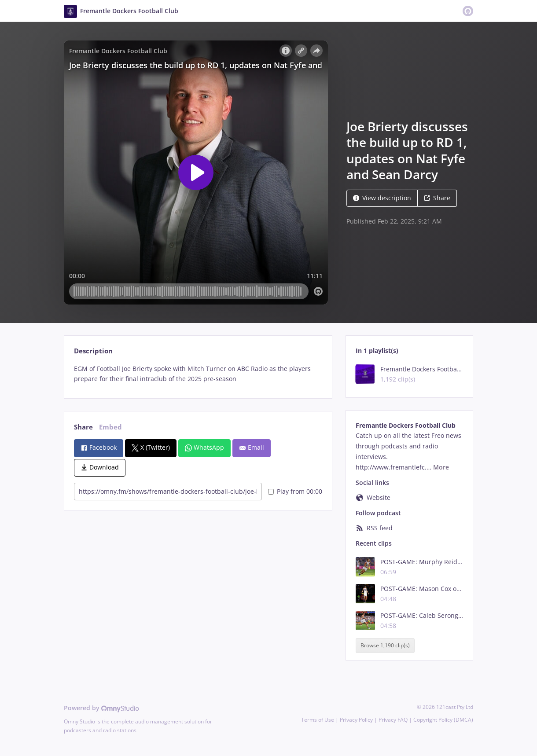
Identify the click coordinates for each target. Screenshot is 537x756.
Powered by (101, 708)
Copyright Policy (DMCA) (443, 720)
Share (437, 198)
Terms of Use (318, 720)
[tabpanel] (198, 374)
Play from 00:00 (295, 491)
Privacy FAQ (393, 720)
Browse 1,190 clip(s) (385, 645)
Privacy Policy (356, 720)
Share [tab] (83, 427)
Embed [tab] (110, 427)
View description (382, 198)
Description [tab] (93, 351)
